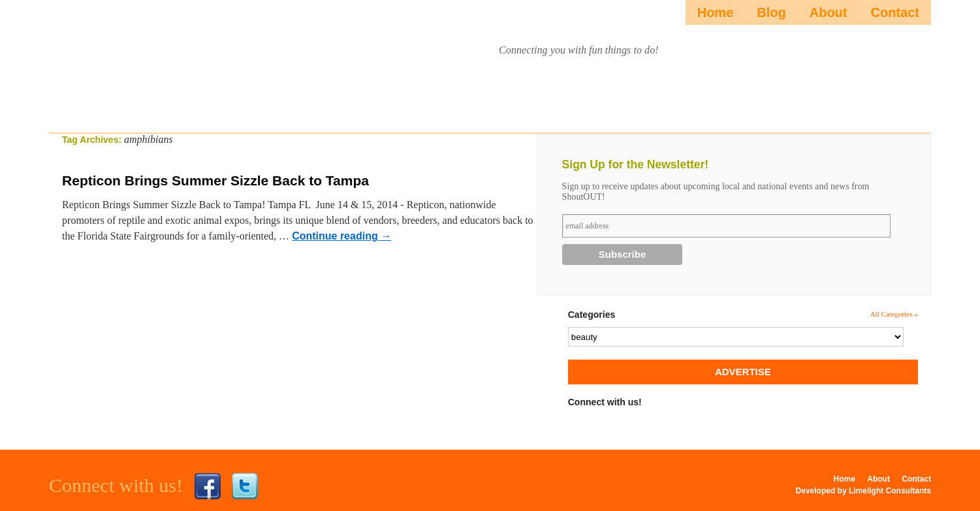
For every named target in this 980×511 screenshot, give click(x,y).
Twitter (245, 486)
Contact (894, 12)
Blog (771, 12)
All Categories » (894, 314)
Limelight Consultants (890, 491)
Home (716, 12)
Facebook (208, 486)
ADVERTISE (743, 372)
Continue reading (341, 236)
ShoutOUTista (167, 63)
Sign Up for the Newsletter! (636, 164)
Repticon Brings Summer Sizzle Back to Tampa (215, 180)
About (829, 12)
